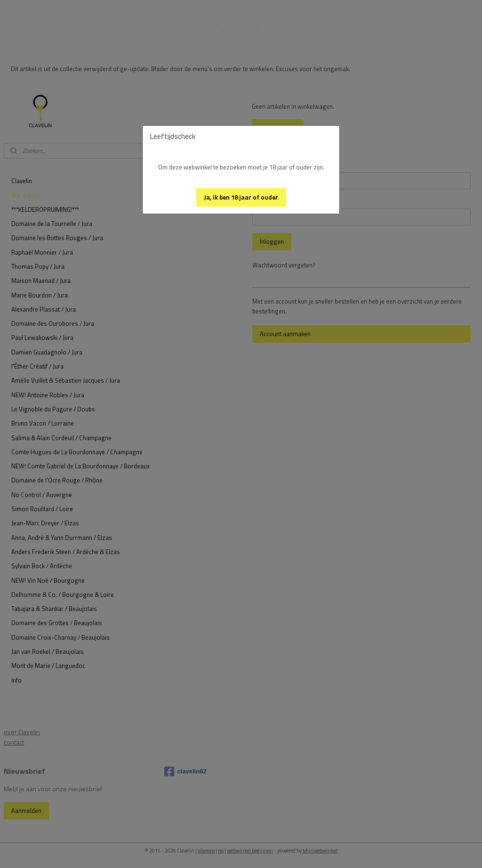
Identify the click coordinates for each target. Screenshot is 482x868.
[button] (241, 197)
